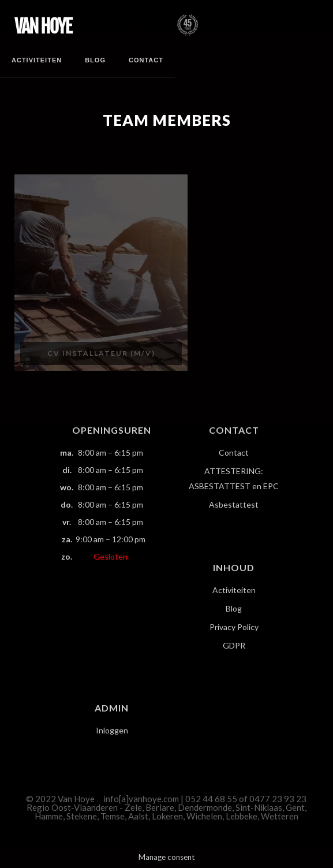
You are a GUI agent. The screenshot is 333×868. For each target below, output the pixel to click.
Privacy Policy (234, 627)
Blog (95, 60)
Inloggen (112, 730)
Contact (146, 60)
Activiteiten (37, 60)
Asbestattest (234, 504)
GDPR (234, 645)
